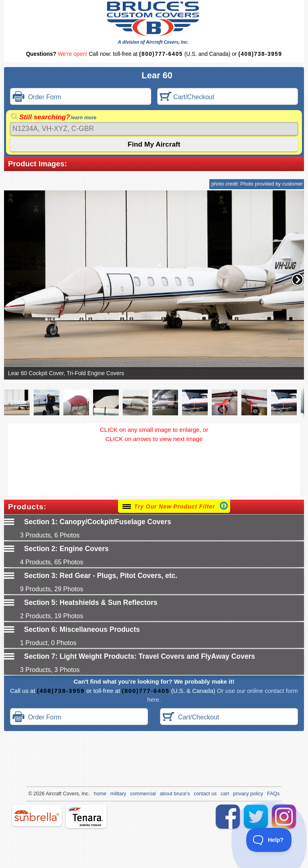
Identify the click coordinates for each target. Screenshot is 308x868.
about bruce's (175, 794)
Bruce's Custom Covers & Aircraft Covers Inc (154, 23)
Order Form (37, 97)
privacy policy (248, 794)
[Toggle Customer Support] (269, 840)
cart (225, 794)
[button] (298, 280)
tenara (86, 816)
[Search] (154, 129)
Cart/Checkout (187, 97)
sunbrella (37, 815)
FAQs (273, 794)
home (100, 794)
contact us (205, 794)
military (118, 794)
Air (49, 794)
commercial (143, 794)
